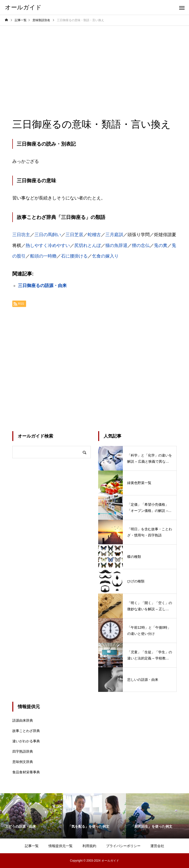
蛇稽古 (94, 235)
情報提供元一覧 (61, 846)
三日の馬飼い (48, 235)
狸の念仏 (141, 245)
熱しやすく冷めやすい (48, 245)
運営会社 (157, 846)
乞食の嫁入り (105, 256)
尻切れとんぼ (88, 245)
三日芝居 (74, 235)
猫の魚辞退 (116, 245)
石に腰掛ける (74, 256)
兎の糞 (161, 245)
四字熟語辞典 (23, 751)
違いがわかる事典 (26, 741)
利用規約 (89, 846)
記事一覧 (32, 846)
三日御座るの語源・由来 (42, 286)
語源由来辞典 (23, 720)
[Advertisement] (94, 63)
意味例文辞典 (23, 762)
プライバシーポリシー (123, 846)
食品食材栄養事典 (26, 772)
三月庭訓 (114, 235)
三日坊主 (21, 235)
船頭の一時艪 (43, 256)
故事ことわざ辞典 (26, 731)
